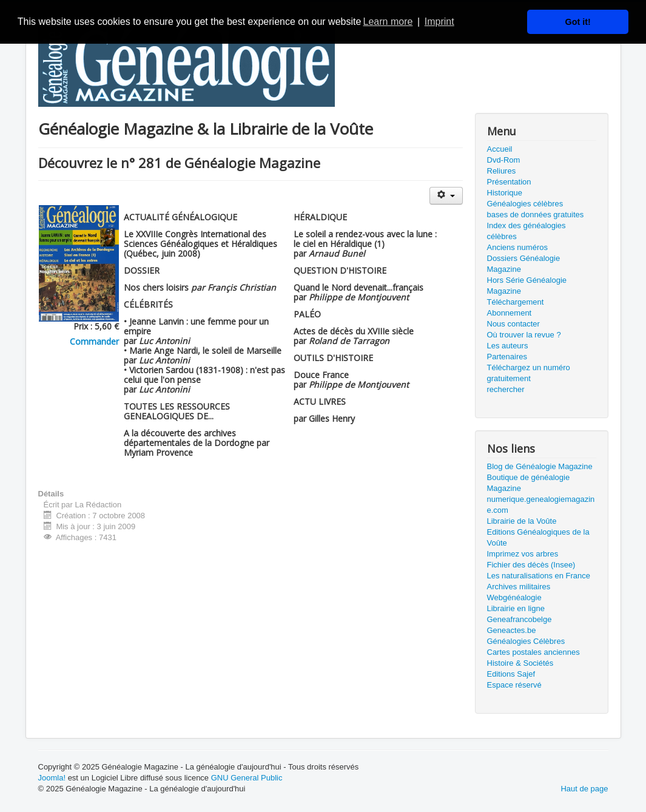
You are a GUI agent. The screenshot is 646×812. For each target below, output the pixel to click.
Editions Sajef (511, 674)
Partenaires (507, 357)
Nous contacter (513, 324)
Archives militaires (519, 587)
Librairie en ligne (516, 608)
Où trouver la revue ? (524, 335)
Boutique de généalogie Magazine (529, 483)
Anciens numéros (517, 247)
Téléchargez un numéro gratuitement (529, 373)
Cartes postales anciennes (533, 652)
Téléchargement (516, 302)
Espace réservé (514, 685)
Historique (505, 193)
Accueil (500, 149)
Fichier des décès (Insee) (531, 565)
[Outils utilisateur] (446, 196)
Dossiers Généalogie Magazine (524, 264)
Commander (94, 341)
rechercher (506, 389)
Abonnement (510, 313)
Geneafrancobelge (520, 619)
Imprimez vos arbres (523, 554)
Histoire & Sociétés (520, 663)
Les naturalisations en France (539, 576)
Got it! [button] (578, 22)
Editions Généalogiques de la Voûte (538, 537)
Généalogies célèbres (525, 204)
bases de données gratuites (536, 215)
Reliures (502, 171)
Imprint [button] (439, 22)
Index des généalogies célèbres (527, 231)
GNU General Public (247, 778)
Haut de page (584, 789)
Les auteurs (508, 346)
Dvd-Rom (504, 160)
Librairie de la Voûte (522, 521)
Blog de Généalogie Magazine (540, 466)
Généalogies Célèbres (526, 641)
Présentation (509, 182)
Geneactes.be (512, 630)
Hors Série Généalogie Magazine (527, 286)
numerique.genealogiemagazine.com (541, 505)
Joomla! (52, 778)
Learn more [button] (388, 22)
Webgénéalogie (514, 597)
